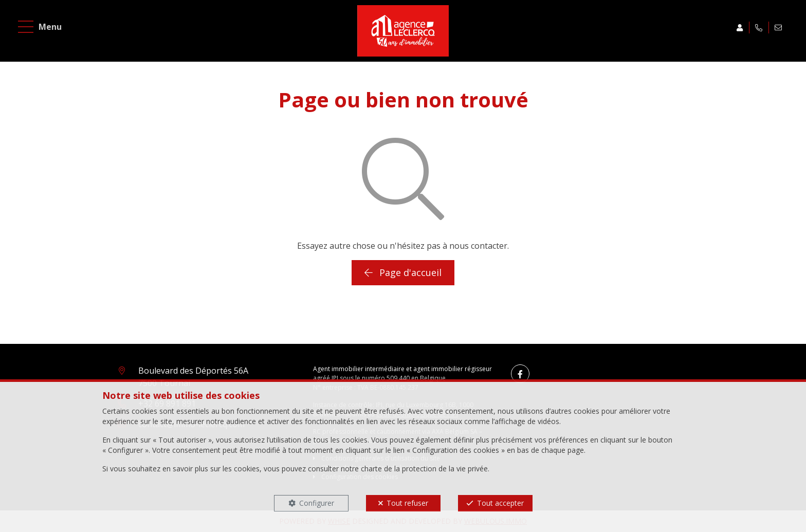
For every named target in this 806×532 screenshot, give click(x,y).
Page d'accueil (403, 272)
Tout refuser (407, 503)
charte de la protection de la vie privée (424, 469)
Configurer (317, 503)
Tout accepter (500, 503)
